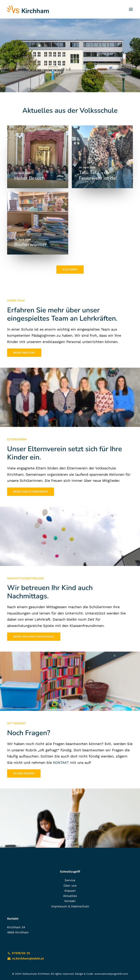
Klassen (70, 891)
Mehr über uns (24, 353)
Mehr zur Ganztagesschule (34, 637)
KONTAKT (61, 762)
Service (70, 880)
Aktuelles (70, 896)
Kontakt (70, 901)
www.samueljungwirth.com (111, 974)
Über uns (70, 886)
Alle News (70, 270)
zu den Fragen (24, 773)
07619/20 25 (21, 953)
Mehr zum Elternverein (31, 492)
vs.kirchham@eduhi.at (28, 958)
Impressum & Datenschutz (70, 906)
